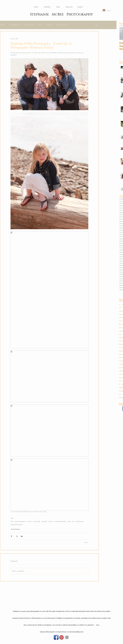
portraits (29, 521)
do (120, 384)
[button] (96, 25)
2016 (12, 521)
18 (119, 304)
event (120, 394)
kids (73, 521)
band (120, 334)
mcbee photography (20, 521)
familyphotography (60, 521)
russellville (44, 521)
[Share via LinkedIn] (22, 536)
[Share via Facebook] (12, 536)
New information (15, 25)
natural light (37, 521)
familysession (80, 521)
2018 (120, 308)
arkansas (51, 521)
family (69, 521)
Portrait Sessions (29, 25)
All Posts (3, 25)
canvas (121, 348)
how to (40, 25)
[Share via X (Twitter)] (17, 536)
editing (121, 391)
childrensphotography (17, 525)
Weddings (49, 25)
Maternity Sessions (61, 25)
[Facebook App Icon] (56, 637)
